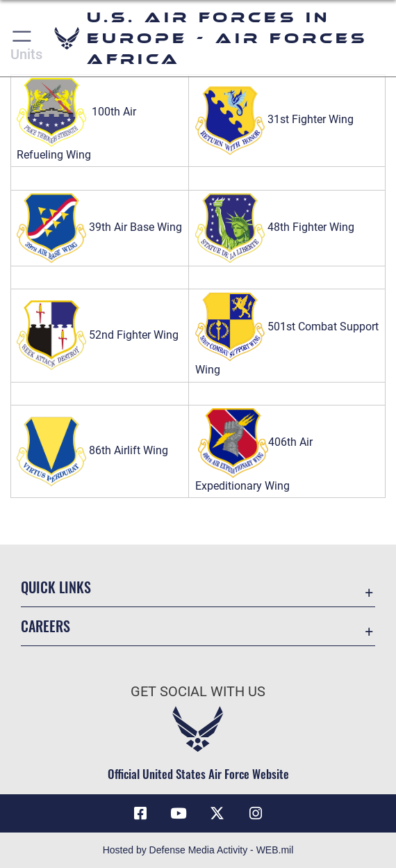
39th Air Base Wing (99, 227)
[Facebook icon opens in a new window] (140, 814)
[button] (23, 38)
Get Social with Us (198, 691)
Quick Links (56, 587)
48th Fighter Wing (275, 227)
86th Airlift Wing (92, 450)
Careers (46, 626)
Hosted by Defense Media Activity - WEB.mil (198, 850)
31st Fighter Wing (311, 120)
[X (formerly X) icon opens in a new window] (217, 814)
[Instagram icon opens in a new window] (256, 814)
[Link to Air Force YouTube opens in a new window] (179, 814)
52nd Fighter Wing (98, 335)
